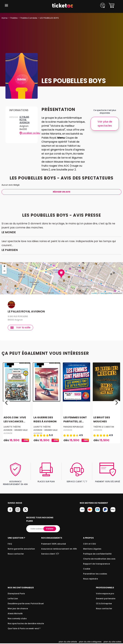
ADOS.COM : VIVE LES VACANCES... (15, 423)
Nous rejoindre (92, 579)
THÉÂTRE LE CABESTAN (104, 431)
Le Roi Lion (13, 599)
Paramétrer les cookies (96, 574)
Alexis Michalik (15, 614)
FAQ (10, 544)
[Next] (116, 407)
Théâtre (14, 18)
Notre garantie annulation (20, 549)
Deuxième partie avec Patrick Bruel (25, 604)
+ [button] (4, 271)
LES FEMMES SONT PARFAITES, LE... (75, 423)
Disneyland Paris (16, 594)
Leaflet (94, 297)
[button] (6, 5)
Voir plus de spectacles (105, 124)
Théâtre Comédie (29, 18)
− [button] (4, 275)
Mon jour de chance (17, 609)
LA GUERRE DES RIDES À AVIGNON (45, 423)
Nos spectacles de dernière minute (25, 624)
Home (4, 18)
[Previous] (7, 407)
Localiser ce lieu (27, 133)
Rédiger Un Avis (61, 196)
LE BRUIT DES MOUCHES (101, 423)
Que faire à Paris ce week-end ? (23, 629)
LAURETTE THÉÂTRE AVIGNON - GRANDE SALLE (16, 432)
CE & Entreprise (104, 604)
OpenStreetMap (106, 297)
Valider (50, 529)
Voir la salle (21, 331)
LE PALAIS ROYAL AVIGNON (25, 120)
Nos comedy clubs (17, 619)
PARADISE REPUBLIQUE (74, 431)
